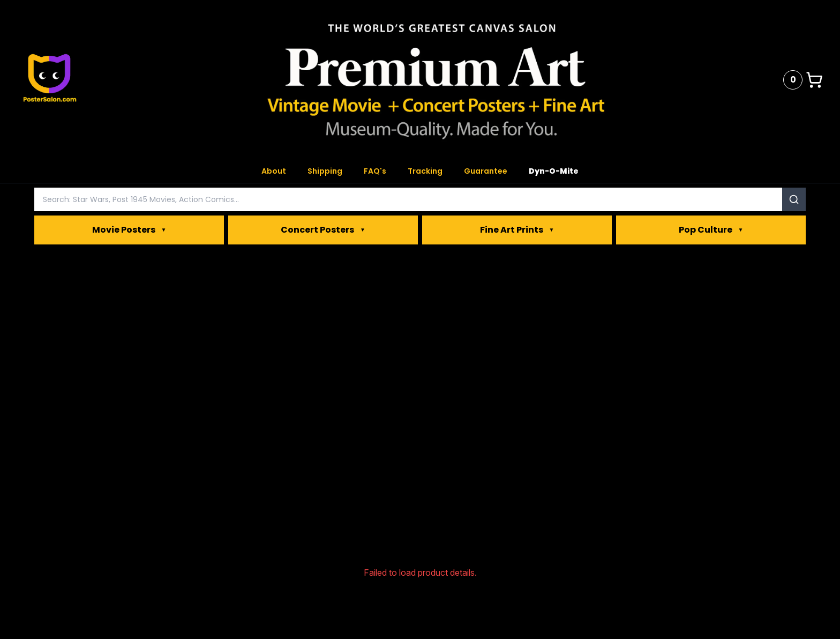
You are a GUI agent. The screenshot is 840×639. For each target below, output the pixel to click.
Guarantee (486, 171)
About (274, 171)
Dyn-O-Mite (554, 171)
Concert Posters (323, 230)
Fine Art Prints (517, 230)
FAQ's (375, 171)
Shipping (325, 171)
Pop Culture (711, 230)
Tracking (425, 171)
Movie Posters (129, 230)
